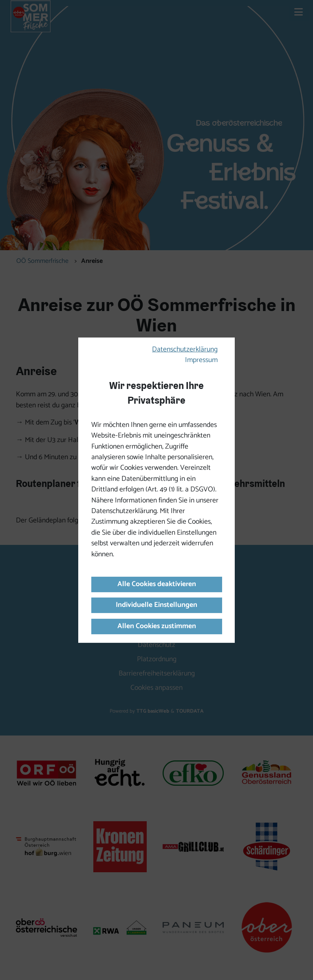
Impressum (201, 360)
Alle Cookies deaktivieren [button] (157, 584)
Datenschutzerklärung (185, 350)
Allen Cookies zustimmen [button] (157, 626)
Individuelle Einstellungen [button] (156, 605)
